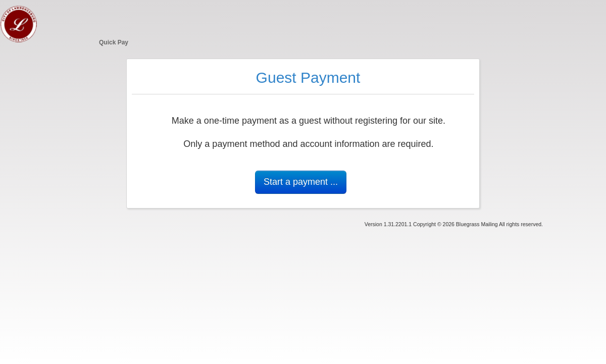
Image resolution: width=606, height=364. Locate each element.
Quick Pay (114, 42)
